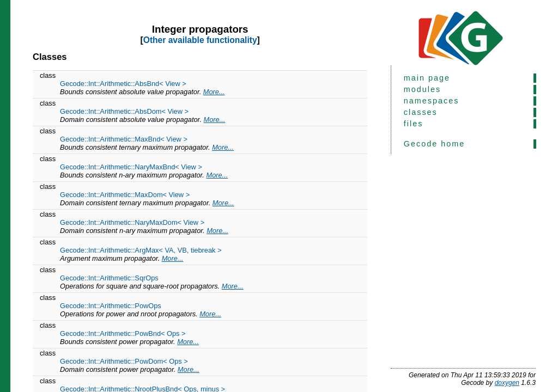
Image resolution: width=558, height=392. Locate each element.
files (414, 124)
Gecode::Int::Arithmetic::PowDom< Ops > (124, 361)
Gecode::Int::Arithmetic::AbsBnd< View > (123, 84)
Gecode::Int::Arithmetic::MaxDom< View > (125, 195)
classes (421, 112)
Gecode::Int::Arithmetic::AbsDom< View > (124, 111)
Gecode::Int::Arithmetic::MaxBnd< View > (124, 139)
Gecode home (434, 144)
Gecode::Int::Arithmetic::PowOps (111, 306)
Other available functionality (200, 40)
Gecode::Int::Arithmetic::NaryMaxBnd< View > (131, 167)
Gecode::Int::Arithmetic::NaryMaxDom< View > (132, 222)
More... (214, 92)
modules (422, 89)
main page (427, 78)
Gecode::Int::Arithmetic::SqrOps (109, 278)
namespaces (432, 101)
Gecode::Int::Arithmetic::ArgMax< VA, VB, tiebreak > (141, 250)
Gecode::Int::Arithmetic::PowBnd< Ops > (123, 333)
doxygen (507, 383)
